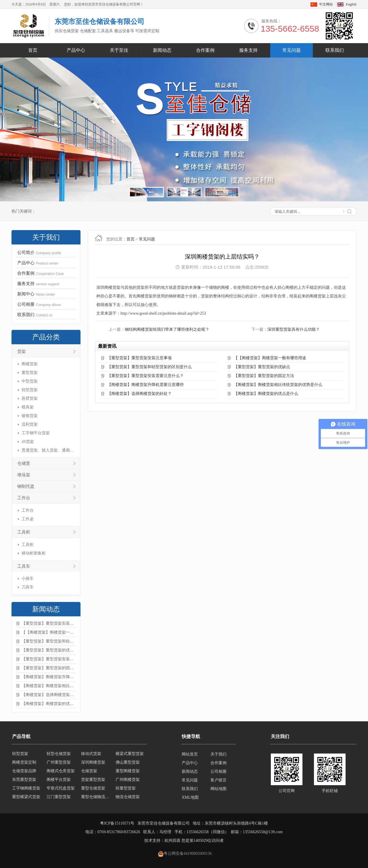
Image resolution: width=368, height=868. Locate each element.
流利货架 (30, 424)
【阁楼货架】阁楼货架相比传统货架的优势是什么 (49, 686)
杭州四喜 (172, 841)
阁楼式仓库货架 (61, 772)
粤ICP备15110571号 (117, 823)
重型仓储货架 (93, 789)
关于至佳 (119, 50)
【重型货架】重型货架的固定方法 (49, 668)
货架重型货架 (93, 780)
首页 (33, 50)
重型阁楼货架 (128, 772)
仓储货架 (89, 772)
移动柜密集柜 (34, 553)
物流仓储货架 (128, 797)
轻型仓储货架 (59, 754)
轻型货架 (30, 390)
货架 (22, 351)
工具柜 (24, 532)
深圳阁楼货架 (93, 763)
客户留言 (218, 780)
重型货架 (30, 373)
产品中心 (76, 50)
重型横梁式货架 (26, 797)
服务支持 (248, 50)
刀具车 (28, 587)
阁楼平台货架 (59, 780)
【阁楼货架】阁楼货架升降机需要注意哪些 (49, 677)
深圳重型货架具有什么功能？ (294, 329)
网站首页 (190, 754)
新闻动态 (162, 50)
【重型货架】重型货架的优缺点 (49, 650)
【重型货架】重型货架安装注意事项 (49, 623)
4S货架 (28, 442)
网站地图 (218, 789)
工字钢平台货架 (36, 433)
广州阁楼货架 (128, 780)
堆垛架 (24, 475)
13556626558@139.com (263, 832)
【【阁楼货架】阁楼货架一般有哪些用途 (49, 632)
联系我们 (335, 50)
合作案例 (205, 50)
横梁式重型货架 (130, 754)
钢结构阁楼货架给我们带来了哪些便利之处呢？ (167, 329)
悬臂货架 (30, 398)
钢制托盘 (26, 486)
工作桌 (28, 519)
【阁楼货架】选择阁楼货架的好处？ (49, 695)
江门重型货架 (59, 797)
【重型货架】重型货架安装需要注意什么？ (49, 659)
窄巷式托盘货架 (61, 789)
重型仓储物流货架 (97, 797)
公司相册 (218, 772)
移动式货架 (91, 754)
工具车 (24, 566)
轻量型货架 (126, 789)
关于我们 (218, 754)
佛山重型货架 (128, 763)
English (351, 4)
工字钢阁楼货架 (26, 789)
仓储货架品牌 (24, 772)
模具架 (28, 407)
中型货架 (30, 381)
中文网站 (326, 4)
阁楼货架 (30, 364)
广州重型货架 (59, 763)
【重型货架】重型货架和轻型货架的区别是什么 (49, 641)
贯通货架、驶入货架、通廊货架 (48, 450)
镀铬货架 (30, 416)
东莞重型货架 (24, 780)
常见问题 (292, 50)
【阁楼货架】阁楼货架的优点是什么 (49, 704)
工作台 (24, 498)
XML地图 (190, 797)
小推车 (28, 579)
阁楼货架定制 (24, 763)
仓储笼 (24, 463)
